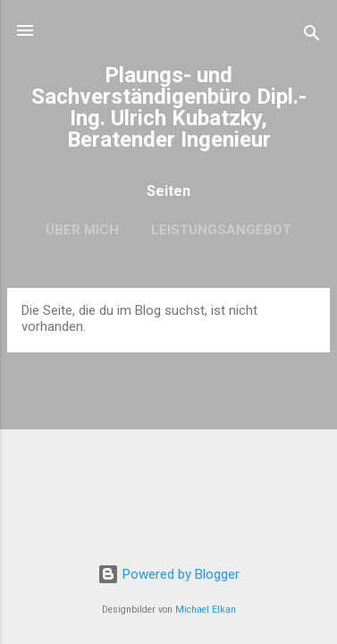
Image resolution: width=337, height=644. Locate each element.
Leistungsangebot (221, 230)
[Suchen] (312, 36)
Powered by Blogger (168, 574)
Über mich (82, 230)
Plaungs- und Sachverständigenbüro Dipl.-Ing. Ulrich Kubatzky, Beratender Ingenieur (169, 107)
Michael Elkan (206, 610)
